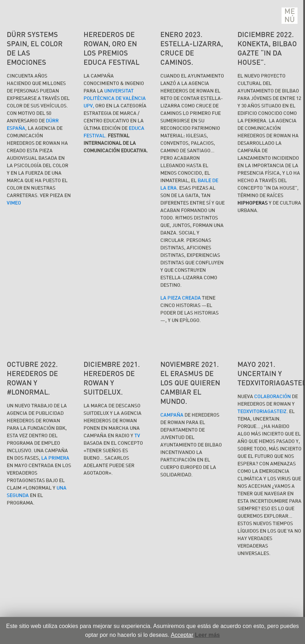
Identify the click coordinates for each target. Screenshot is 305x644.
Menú (290, 16)
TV (137, 436)
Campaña (172, 415)
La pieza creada (181, 298)
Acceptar (182, 635)
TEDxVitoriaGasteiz (262, 412)
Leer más (207, 635)
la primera (55, 458)
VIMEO (14, 203)
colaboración (272, 397)
